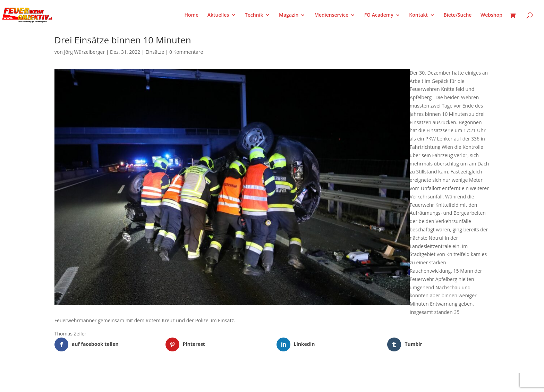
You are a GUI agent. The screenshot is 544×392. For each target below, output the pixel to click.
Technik (254, 15)
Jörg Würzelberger (84, 52)
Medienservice (331, 15)
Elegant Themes (89, 382)
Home (192, 15)
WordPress (135, 382)
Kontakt (418, 15)
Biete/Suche (458, 15)
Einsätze (155, 52)
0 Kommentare (186, 52)
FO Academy (379, 15)
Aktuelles (218, 15)
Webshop (491, 15)
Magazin (289, 15)
